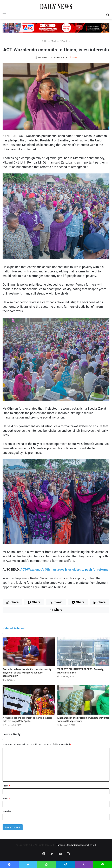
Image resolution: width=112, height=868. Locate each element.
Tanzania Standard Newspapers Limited (76, 845)
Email (6, 799)
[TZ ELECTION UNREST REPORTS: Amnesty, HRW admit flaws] (84, 651)
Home (46, 41)
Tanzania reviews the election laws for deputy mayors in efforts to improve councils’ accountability (27, 673)
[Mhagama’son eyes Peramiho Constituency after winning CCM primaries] (84, 700)
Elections (66, 41)
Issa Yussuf (43, 58)
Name (6, 786)
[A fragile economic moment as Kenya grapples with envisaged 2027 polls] (29, 700)
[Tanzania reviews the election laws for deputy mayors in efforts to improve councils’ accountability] (29, 651)
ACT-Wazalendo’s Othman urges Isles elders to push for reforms (65, 569)
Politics (56, 41)
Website (7, 811)
